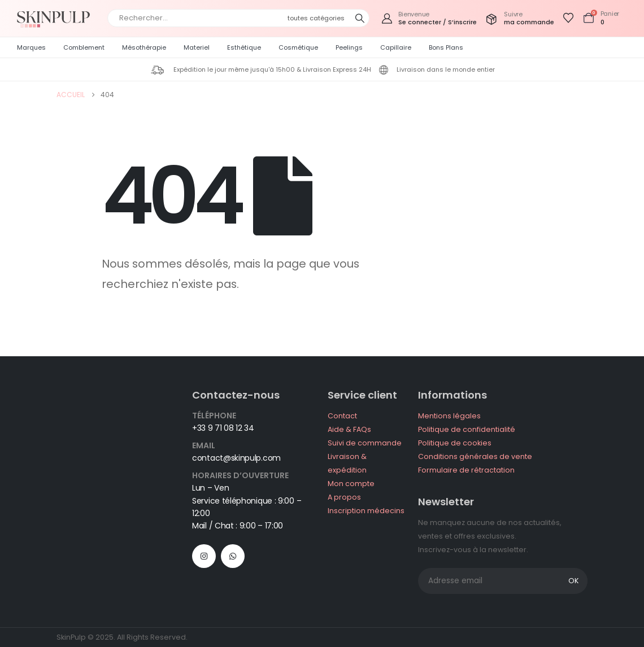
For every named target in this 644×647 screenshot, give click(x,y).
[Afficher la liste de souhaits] (568, 18)
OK (573, 581)
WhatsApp (233, 556)
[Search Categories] (319, 18)
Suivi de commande (365, 443)
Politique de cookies (455, 443)
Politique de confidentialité (467, 429)
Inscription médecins (366, 511)
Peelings (349, 47)
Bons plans (446, 47)
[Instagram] (204, 556)
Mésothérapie (144, 47)
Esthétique (244, 47)
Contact (342, 416)
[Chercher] (360, 18)
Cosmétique (298, 47)
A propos (344, 497)
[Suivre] (519, 18)
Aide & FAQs (349, 429)
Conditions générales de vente (475, 456)
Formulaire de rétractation (466, 470)
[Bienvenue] (429, 18)
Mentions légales (449, 416)
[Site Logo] (56, 18)
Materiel (197, 47)
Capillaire (396, 47)
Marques (31, 47)
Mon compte (351, 484)
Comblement (84, 47)
